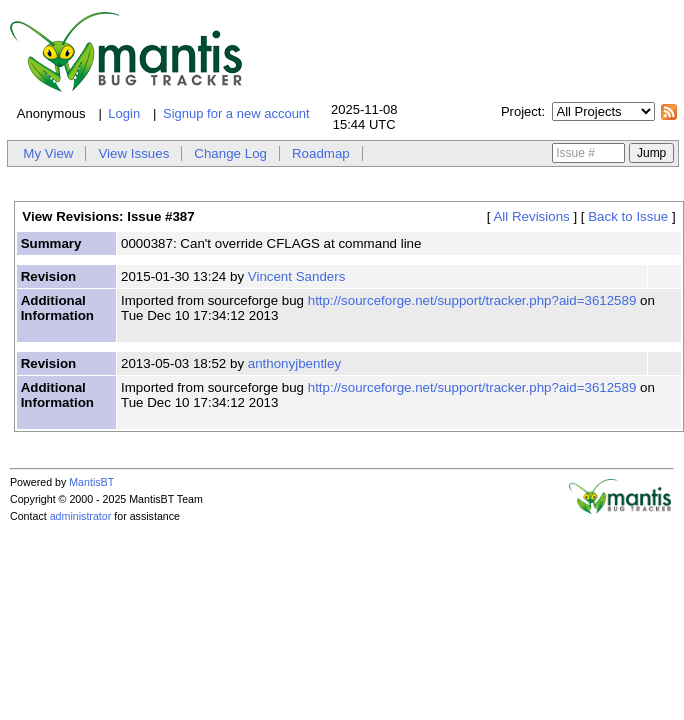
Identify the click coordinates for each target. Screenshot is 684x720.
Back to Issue (628, 216)
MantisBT (91, 482)
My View (48, 153)
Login (124, 113)
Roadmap (321, 153)
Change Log (230, 153)
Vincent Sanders (297, 276)
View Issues (133, 153)
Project (521, 111)
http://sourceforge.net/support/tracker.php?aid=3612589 (472, 300)
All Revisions (531, 216)
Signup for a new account (236, 113)
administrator (81, 516)
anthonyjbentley (294, 363)
